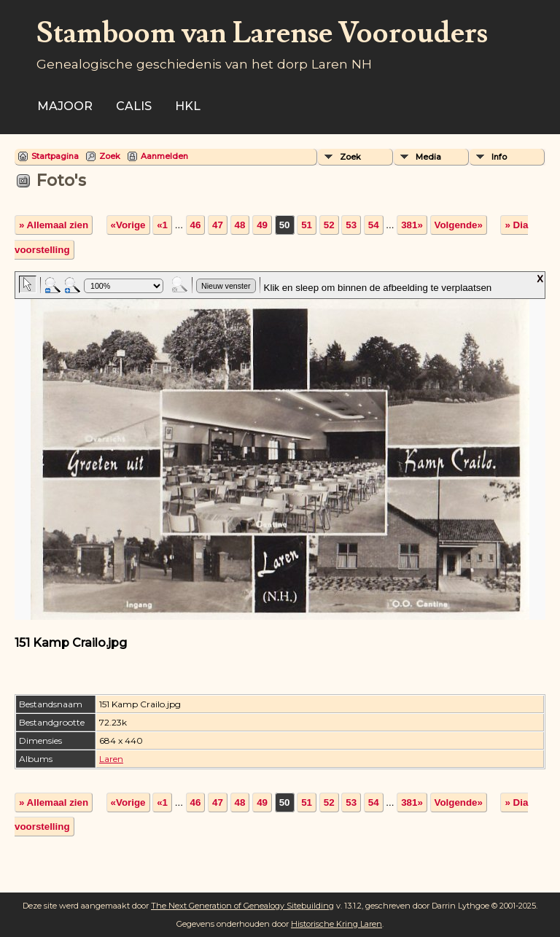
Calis (134, 106)
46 (196, 225)
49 (262, 225)
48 (240, 225)
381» (412, 225)
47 (218, 225)
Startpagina (55, 156)
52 (329, 225)
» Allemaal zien (54, 225)
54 (374, 225)
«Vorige (128, 225)
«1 (162, 225)
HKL (188, 106)
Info (499, 157)
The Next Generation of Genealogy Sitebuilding (242, 906)
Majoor (65, 106)
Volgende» (459, 225)
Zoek (110, 156)
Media (428, 157)
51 (307, 225)
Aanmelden (164, 156)
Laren (111, 759)
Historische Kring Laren (337, 924)
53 (351, 225)
